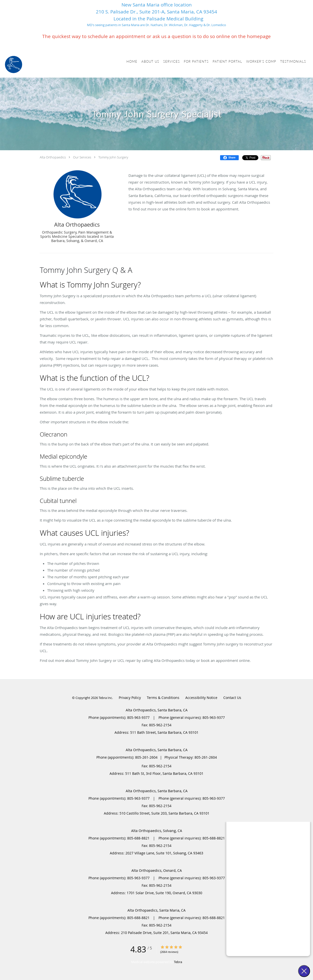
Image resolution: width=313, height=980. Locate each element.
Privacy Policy (130, 698)
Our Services (82, 157)
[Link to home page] (14, 65)
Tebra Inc (105, 698)
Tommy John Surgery (113, 157)
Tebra (178, 962)
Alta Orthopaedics (53, 157)
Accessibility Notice (201, 698)
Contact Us (232, 698)
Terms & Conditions (163, 698)
